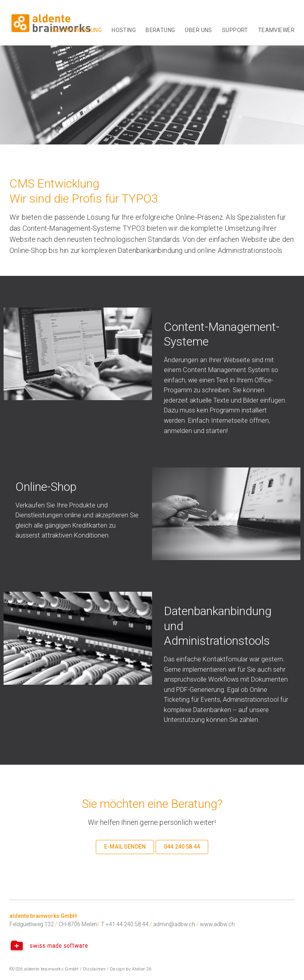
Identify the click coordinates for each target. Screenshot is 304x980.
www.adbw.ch (217, 924)
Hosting (124, 30)
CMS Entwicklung (76, 30)
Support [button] (235, 30)
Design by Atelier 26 (131, 969)
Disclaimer (94, 969)
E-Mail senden (125, 847)
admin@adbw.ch (174, 924)
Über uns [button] (198, 30)
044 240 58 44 (182, 847)
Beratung (160, 30)
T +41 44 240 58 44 (125, 924)
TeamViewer (276, 30)
